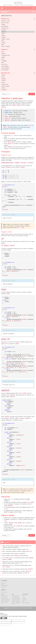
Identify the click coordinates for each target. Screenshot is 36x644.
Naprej (32, 94)
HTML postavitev (15, 596)
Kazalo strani (4, 592)
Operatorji (4, 30)
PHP (23, 602)
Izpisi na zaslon (5, 23)
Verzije (3, 585)
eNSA (17, 608)
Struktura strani (5, 596)
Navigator (4, 79)
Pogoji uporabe (4, 586)
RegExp (3, 57)
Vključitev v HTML (6, 21)
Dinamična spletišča (6, 600)
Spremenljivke (5, 26)
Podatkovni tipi (5, 28)
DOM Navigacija (5, 68)
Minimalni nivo (5, 19)
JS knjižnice (4, 90)
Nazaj (4, 94)
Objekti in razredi (5, 39)
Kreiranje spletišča (16, 599)
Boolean (3, 53)
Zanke (3, 34)
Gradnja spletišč (5, 599)
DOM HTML (4, 64)
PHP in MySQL (26, 603)
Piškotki (3, 88)
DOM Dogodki (5, 66)
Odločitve (4, 32)
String (3, 41)
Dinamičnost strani (16, 600)
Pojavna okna (5, 84)
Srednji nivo (4, 49)
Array (3, 52)
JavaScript (25, 600)
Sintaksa (3, 24)
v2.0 (21, 608)
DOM (3, 63)
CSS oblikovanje (15, 597)
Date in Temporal (6, 46)
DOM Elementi (5, 70)
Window (3, 75)
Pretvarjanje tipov (6, 55)
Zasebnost (3, 587)
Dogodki (3, 37)
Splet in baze (4, 603)
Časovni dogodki (5, 86)
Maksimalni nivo (6, 73)
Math (3, 45)
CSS (23, 597)
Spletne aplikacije (5, 602)
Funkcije (3, 35)
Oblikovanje (4, 597)
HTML (24, 596)
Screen (3, 77)
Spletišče (24, 599)
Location (3, 81)
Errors (3, 59)
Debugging (4, 61)
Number (3, 43)
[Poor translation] (5, 619)
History (3, 82)
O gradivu (3, 583)
